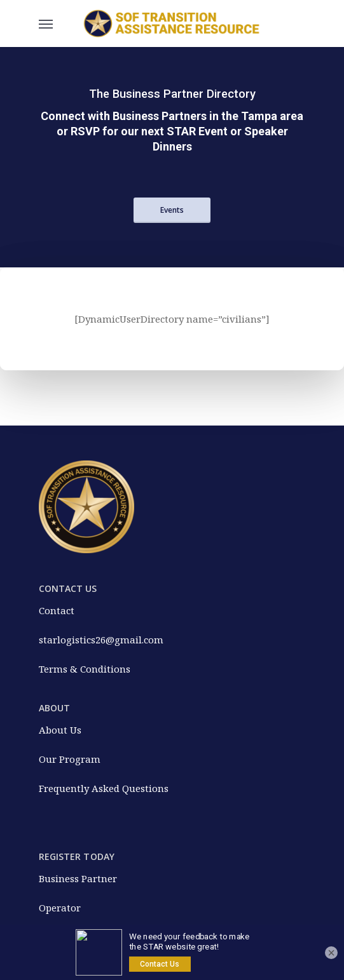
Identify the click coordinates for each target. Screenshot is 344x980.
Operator (60, 908)
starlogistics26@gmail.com (101, 640)
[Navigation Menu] (46, 23)
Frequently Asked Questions (104, 788)
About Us (60, 730)
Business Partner (78, 878)
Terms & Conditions (85, 669)
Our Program (70, 759)
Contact (57, 610)
